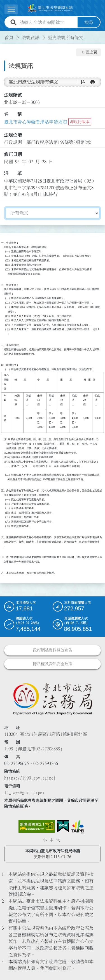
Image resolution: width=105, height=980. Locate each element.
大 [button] (58, 840)
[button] (88, 52)
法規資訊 (31, 38)
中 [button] (52, 840)
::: (3, 34)
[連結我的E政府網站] (63, 826)
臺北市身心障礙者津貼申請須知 (36, 122)
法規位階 (13, 135)
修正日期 (13, 154)
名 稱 (13, 114)
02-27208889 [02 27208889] (48, 749)
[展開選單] (11, 9)
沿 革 (13, 173)
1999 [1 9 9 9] (9, 749)
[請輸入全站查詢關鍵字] (47, 22)
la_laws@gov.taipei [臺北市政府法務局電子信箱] (24, 792)
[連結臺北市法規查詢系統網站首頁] (50, 8)
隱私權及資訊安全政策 (53, 664)
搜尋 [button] (89, 22)
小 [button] (45, 840)
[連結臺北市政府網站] (78, 827)
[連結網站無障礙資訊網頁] (37, 826)
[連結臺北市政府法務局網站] (53, 699)
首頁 (9, 38)
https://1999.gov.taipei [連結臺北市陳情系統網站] (30, 778)
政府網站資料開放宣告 (53, 650)
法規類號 (13, 95)
